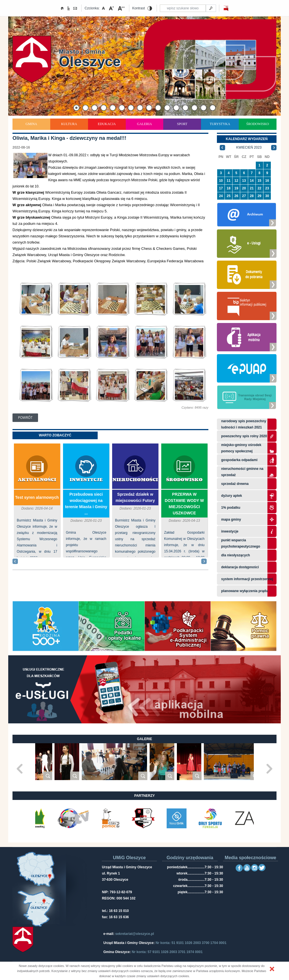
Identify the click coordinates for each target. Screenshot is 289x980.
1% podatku (231, 508)
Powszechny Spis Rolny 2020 (244, 436)
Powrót (25, 418)
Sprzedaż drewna (235, 484)
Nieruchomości (135, 480)
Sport (182, 124)
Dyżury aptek (232, 496)
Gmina (31, 124)
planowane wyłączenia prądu (245, 591)
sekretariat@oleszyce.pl (135, 934)
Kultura (69, 124)
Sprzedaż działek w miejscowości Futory (135, 497)
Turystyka (220, 124)
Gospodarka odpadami (239, 460)
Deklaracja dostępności (240, 567)
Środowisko (258, 124)
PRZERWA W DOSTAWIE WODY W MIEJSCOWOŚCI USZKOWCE (184, 504)
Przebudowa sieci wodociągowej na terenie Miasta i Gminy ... (86, 504)
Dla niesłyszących (235, 555)
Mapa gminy (232, 519)
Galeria (145, 124)
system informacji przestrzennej (247, 579)
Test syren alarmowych (37, 497)
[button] (272, 969)
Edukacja (107, 124)
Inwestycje (86, 480)
